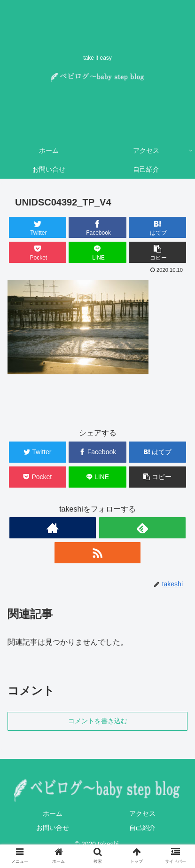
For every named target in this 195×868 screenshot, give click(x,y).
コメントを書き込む (98, 721)
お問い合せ (53, 828)
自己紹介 (142, 828)
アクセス (142, 813)
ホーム (53, 813)
